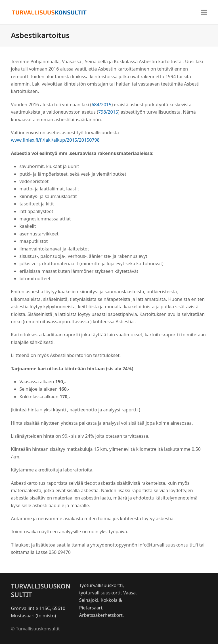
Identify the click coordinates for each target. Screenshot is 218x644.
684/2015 (101, 105)
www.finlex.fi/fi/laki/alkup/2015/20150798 (55, 140)
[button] (204, 12)
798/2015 (108, 112)
